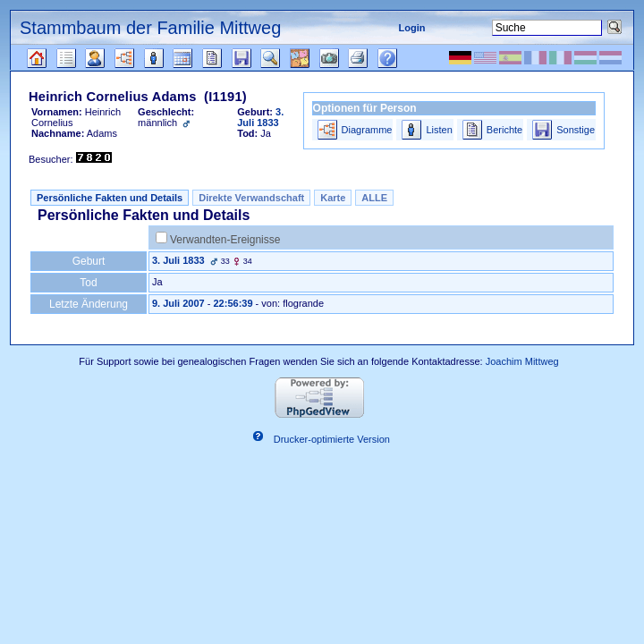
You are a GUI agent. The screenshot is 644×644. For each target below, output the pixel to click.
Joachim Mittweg (522, 361)
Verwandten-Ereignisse (225, 240)
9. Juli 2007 (178, 303)
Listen (439, 130)
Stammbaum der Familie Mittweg (150, 28)
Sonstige (576, 130)
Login (412, 28)
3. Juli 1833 (178, 260)
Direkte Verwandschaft (251, 198)
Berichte (504, 130)
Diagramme (367, 130)
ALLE (374, 198)
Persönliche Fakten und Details (110, 198)
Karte (333, 198)
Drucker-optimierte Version (332, 439)
